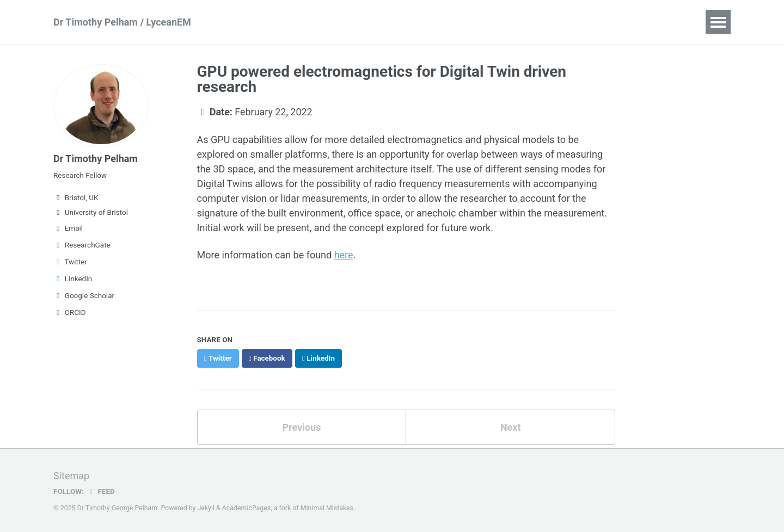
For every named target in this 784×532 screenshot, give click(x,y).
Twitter (70, 262)
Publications (257, 22)
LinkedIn (73, 279)
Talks (379, 22)
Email (68, 228)
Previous (301, 426)
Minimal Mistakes (327, 507)
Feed (101, 490)
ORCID (70, 312)
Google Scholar (84, 295)
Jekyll (206, 507)
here (344, 255)
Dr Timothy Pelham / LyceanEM (122, 22)
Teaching (430, 22)
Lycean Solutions (507, 22)
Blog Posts (586, 22)
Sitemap (71, 475)
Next (511, 426)
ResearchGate (82, 245)
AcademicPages (246, 507)
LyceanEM (326, 22)
